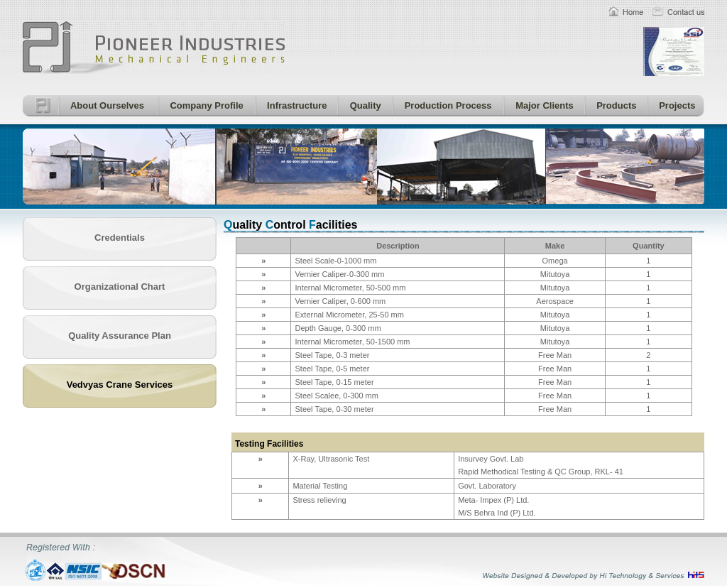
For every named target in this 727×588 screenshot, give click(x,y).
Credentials (120, 238)
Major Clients (542, 105)
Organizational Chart (120, 287)
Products (614, 105)
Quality (363, 105)
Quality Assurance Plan (120, 336)
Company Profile (204, 105)
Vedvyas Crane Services (120, 385)
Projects (675, 105)
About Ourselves (105, 105)
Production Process (446, 105)
